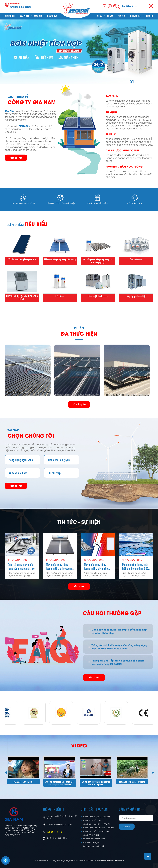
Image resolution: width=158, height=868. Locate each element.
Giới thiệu (10, 16)
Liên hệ (150, 16)
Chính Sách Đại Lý (91, 835)
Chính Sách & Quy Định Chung (97, 817)
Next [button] (153, 772)
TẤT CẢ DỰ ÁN (79, 404)
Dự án (99, 16)
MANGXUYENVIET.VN (115, 860)
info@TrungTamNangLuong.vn (59, 824)
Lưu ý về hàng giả (91, 842)
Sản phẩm (24, 16)
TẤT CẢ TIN (79, 586)
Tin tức (122, 16)
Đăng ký (127, 827)
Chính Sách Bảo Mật (92, 820)
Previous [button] (5, 772)
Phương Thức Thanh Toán (94, 839)
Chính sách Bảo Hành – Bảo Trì (96, 824)
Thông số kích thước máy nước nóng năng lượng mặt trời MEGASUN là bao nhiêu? (119, 647)
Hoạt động (52, 16)
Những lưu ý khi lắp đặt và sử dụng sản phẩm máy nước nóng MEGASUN (118, 662)
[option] (79, 52)
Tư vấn (110, 16)
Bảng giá (38, 16)
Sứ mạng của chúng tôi (94, 846)
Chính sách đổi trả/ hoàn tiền (96, 831)
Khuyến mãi (136, 16)
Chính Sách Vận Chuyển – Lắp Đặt (98, 828)
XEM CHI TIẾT (16, 158)
